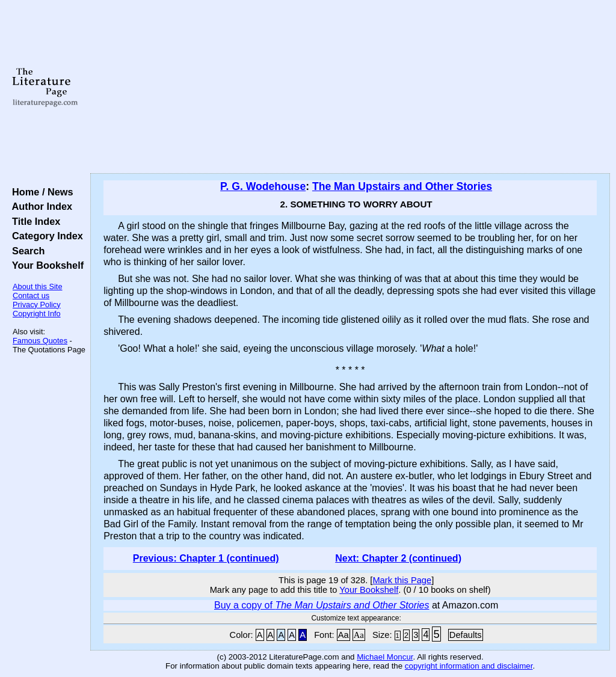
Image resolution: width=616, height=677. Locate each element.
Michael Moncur (385, 657)
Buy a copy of (322, 605)
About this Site (38, 286)
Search (26, 251)
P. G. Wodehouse (263, 186)
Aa (343, 635)
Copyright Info (37, 314)
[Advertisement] (350, 87)
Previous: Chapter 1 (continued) (206, 558)
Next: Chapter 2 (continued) (398, 558)
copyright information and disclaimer (469, 666)
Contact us (31, 296)
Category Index (45, 236)
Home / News (40, 192)
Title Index (33, 221)
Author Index (39, 206)
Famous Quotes (40, 341)
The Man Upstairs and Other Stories (402, 186)
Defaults (466, 635)
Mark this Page (402, 580)
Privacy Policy (37, 305)
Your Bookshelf (45, 265)
